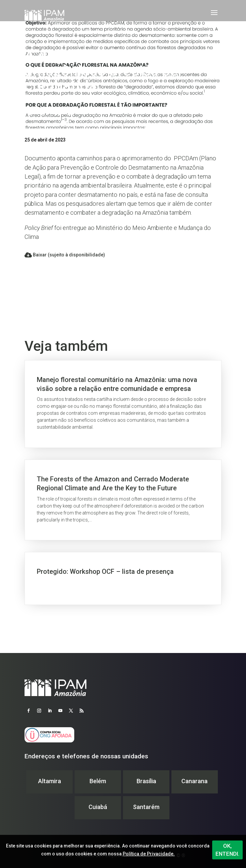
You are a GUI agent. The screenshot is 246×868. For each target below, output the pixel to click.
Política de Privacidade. (149, 854)
